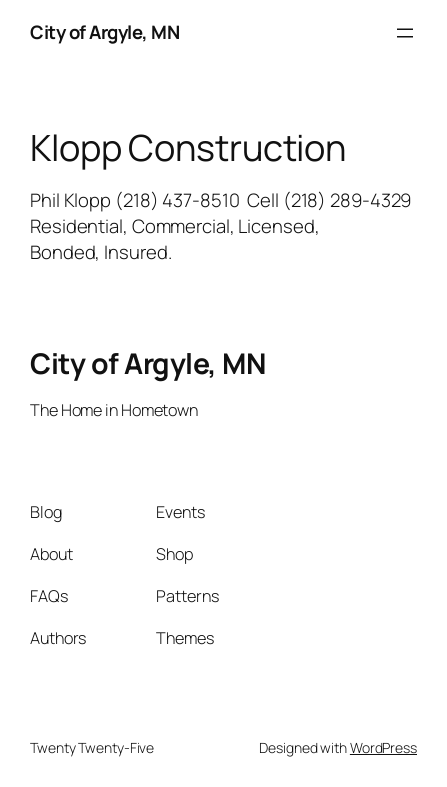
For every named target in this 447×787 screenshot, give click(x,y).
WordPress (383, 747)
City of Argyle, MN (104, 32)
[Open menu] (405, 33)
